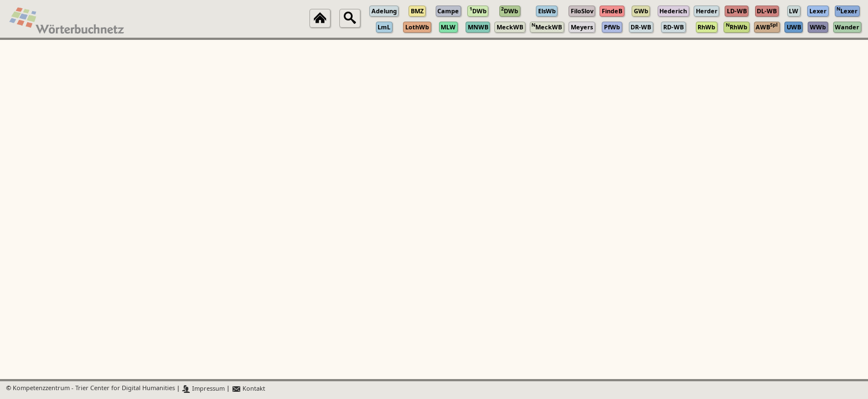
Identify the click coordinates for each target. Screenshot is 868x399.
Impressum (203, 389)
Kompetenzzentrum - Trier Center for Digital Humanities (94, 389)
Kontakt (248, 389)
